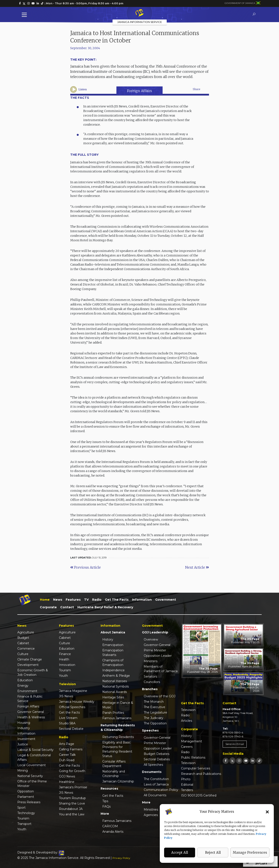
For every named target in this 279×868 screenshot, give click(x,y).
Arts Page (67, 744)
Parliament (26, 797)
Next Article (197, 567)
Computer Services (196, 768)
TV (86, 600)
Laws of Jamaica (156, 784)
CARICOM (110, 826)
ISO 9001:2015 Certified (199, 795)
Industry (24, 728)
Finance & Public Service (30, 699)
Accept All (180, 853)
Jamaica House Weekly (77, 702)
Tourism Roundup (72, 798)
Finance (65, 654)
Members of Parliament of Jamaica (161, 669)
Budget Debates (157, 754)
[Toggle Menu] (25, 15)
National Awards (115, 692)
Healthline (67, 782)
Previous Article (86, 567)
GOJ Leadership (155, 632)
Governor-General (157, 645)
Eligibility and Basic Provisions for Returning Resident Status (117, 749)
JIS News (66, 696)
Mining (23, 771)
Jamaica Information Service (140, 22)
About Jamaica (113, 632)
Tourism (23, 818)
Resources (109, 789)
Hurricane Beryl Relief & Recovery (105, 607)
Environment (27, 691)
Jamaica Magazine (73, 691)
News (58, 600)
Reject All (213, 853)
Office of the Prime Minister (32, 784)
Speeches (150, 730)
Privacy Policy (121, 858)
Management (192, 741)
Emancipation (113, 645)
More (105, 814)
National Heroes (115, 681)
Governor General (31, 712)
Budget (23, 638)
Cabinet (23, 643)
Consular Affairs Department (114, 764)
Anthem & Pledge (116, 676)
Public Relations (193, 758)
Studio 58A (67, 723)
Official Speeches (72, 707)
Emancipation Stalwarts (113, 653)
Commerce (26, 649)
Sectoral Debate (71, 729)
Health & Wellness (31, 717)
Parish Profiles (113, 713)
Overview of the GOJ (160, 696)
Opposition (26, 791)
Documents (152, 772)
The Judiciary (153, 718)
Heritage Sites (113, 697)
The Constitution (156, 779)
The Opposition (155, 723)
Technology (26, 813)
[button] (267, 812)
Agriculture (26, 632)
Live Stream (68, 718)
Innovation (67, 665)
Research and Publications (201, 774)
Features (73, 600)
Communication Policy (161, 790)
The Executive (154, 707)
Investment (26, 739)
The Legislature (155, 712)
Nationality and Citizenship (114, 774)
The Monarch (154, 702)
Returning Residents (118, 737)
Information (142, 600)
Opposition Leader (158, 656)
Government (166, 600)
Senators (150, 677)
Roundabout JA (71, 809)
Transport (24, 824)
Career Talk (67, 755)
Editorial (187, 785)
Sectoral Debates (157, 759)
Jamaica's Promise (73, 787)
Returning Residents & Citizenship (118, 728)
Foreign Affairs (139, 91)
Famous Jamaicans (117, 718)
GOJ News (67, 776)
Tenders (187, 790)
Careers (187, 747)
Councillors (152, 682)
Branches (150, 689)
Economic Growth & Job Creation (33, 672)
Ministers (151, 661)
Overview (151, 639)
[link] (20, 3)
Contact (67, 607)
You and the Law (72, 814)
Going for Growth (72, 771)
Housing (24, 723)
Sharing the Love (72, 803)
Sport (21, 808)
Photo (186, 779)
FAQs (106, 806)
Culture (23, 654)
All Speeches (153, 765)
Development (28, 665)
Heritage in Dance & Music (118, 705)
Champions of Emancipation (113, 663)
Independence (113, 670)
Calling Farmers (71, 749)
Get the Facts (117, 600)
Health (64, 659)
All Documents (155, 795)
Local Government (32, 765)
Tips (105, 801)
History (108, 639)
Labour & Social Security (35, 750)
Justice (23, 744)
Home (45, 600)
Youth (22, 829)
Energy (23, 686)
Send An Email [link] (235, 744)
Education (25, 680)
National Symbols (116, 686)
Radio (97, 600)
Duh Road (67, 760)
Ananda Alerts (113, 832)
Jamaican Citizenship (118, 781)
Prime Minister (155, 650)
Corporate (48, 607)
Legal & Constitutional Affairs (34, 757)
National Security (30, 776)
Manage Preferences (250, 853)
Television (188, 710)
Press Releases (29, 802)
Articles (187, 721)
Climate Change (30, 659)
